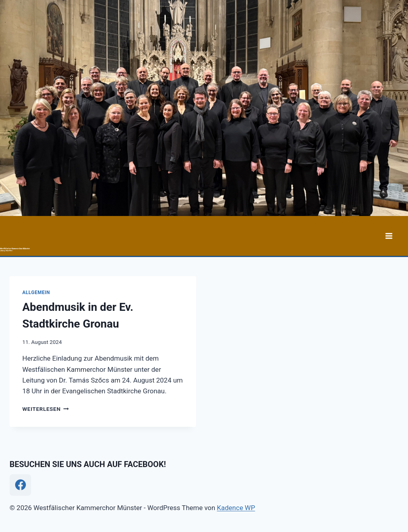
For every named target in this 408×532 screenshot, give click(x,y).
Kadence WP (236, 508)
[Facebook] (20, 485)
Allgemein (36, 293)
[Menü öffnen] (389, 236)
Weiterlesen (46, 409)
